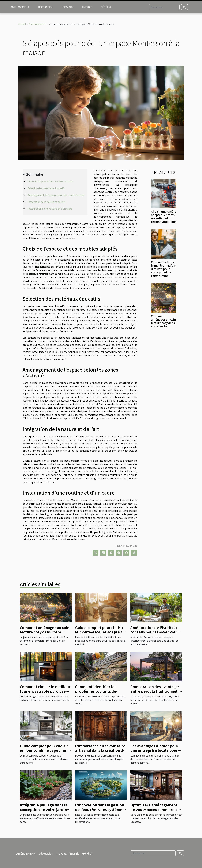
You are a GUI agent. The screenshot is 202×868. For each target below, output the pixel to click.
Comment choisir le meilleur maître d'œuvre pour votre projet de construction (163, 269)
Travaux (68, 7)
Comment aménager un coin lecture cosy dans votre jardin (164, 321)
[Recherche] (164, 7)
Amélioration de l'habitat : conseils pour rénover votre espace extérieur (155, 632)
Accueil (22, 24)
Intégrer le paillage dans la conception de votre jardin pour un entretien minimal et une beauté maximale (46, 812)
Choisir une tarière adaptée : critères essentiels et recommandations (164, 217)
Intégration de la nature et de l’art (46, 202)
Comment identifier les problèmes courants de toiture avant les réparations (101, 691)
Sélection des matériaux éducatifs (46, 188)
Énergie (87, 7)
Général (106, 7)
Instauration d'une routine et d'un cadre (50, 209)
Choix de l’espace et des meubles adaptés (50, 182)
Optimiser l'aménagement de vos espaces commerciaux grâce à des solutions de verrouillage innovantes (156, 812)
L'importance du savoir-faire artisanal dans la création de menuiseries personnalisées (100, 750)
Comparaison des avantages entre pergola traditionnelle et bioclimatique (156, 691)
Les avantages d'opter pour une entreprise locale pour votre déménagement (154, 750)
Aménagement (20, 7)
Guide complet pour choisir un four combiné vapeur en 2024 (44, 750)
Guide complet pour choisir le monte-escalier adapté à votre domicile (99, 632)
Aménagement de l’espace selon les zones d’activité (56, 195)
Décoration (46, 7)
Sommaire (35, 174)
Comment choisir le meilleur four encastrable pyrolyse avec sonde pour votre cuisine (45, 693)
